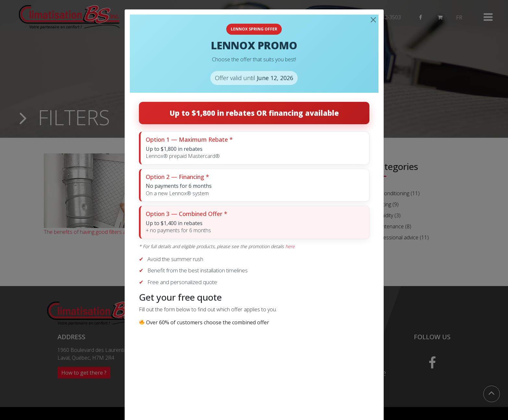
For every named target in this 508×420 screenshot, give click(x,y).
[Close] (373, 20)
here (290, 246)
